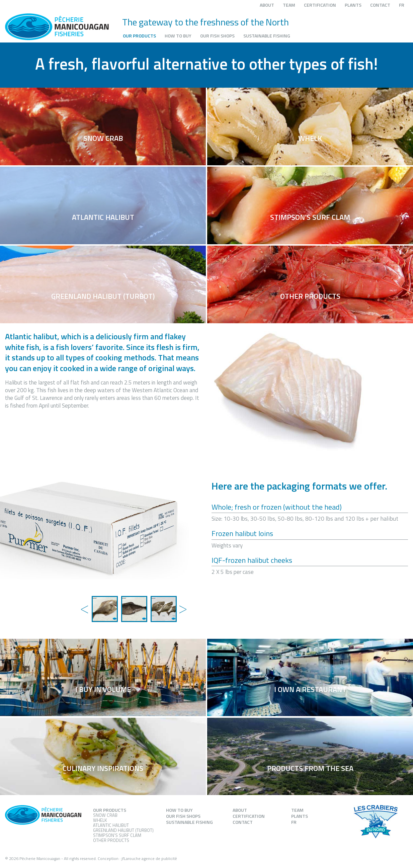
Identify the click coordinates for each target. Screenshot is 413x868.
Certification (320, 5)
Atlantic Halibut (111, 825)
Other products (111, 840)
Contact (380, 5)
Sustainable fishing (267, 36)
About (267, 5)
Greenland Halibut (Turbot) (123, 830)
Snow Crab (105, 815)
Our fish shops (217, 36)
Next (181, 602)
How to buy (178, 36)
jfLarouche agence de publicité (149, 858)
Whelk (100, 820)
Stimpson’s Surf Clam (117, 835)
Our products (139, 36)
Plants (353, 5)
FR (402, 5)
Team (289, 5)
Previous (83, 602)
